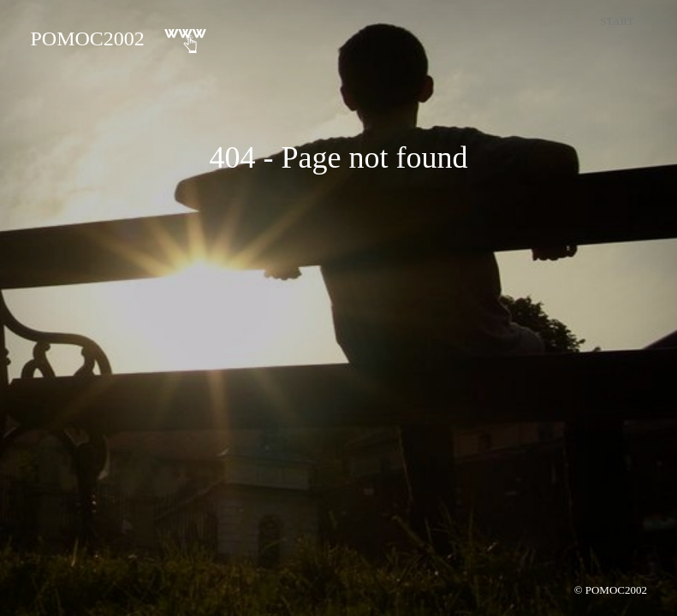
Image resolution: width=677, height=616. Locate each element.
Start (617, 21)
